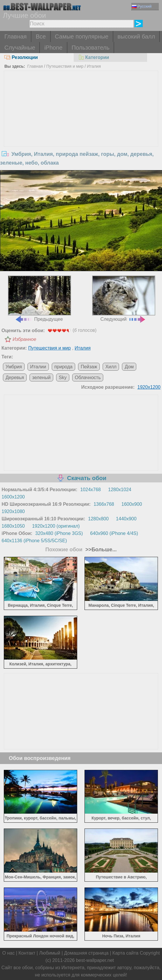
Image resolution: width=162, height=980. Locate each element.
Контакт (27, 953)
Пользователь (91, 48)
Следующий (124, 299)
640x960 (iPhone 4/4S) (114, 533)
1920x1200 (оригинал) (56, 526)
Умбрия (14, 367)
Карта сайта (125, 953)
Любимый (50, 953)
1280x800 (98, 519)
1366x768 (104, 504)
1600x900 (132, 504)
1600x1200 (13, 497)
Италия (94, 66)
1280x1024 (120, 490)
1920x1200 (149, 387)
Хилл (111, 367)
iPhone (53, 48)
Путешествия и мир (65, 66)
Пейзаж (89, 367)
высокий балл (136, 36)
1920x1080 (13, 511)
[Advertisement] (81, 115)
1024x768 (90, 490)
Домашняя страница (86, 953)
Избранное (24, 339)
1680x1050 (13, 526)
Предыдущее (40, 299)
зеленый (41, 377)
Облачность (88, 377)
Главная (15, 36)
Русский (142, 6)
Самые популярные (82, 36)
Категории (94, 57)
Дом (129, 367)
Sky (63, 377)
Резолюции (21, 57)
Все (41, 36)
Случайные (20, 48)
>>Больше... (100, 550)
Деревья (15, 377)
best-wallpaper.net (95, 960)
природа (63, 367)
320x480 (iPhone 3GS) (59, 533)
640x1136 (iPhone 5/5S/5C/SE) (34, 541)
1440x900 (126, 519)
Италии (38, 367)
